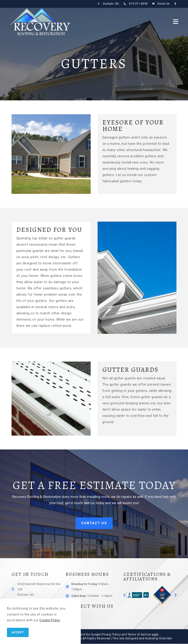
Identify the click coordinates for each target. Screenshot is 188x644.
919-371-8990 (138, 4)
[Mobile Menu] (176, 22)
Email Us (164, 4)
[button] (124, 595)
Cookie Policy (50, 620)
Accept (18, 632)
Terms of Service (139, 635)
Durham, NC (111, 4)
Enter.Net (166, 638)
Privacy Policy (111, 635)
